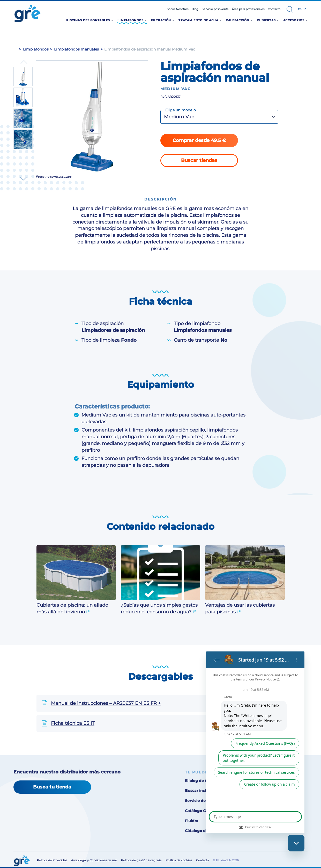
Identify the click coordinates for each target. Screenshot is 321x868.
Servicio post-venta (215, 9)
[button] (290, 9)
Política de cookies (179, 860)
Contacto (274, 9)
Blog (195, 9)
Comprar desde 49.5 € (199, 140)
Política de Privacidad (52, 860)
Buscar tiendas (199, 160)
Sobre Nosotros (178, 9)
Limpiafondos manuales (76, 49)
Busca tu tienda (52, 787)
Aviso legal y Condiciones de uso (94, 860)
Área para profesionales (248, 9)
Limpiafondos (36, 49)
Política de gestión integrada (141, 860)
